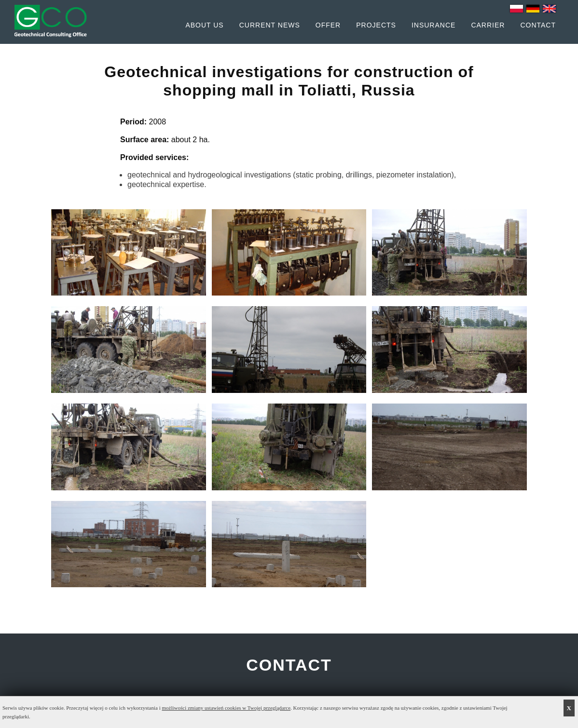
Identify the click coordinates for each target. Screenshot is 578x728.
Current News (270, 25)
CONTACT (289, 665)
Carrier (488, 25)
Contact (538, 25)
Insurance (433, 25)
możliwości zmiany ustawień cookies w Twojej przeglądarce (227, 708)
